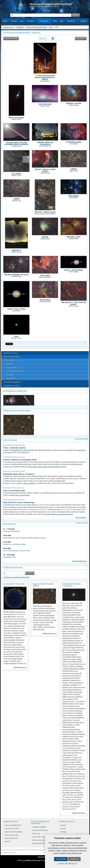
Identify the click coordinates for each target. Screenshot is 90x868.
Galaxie (63, 828)
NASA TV (8, 841)
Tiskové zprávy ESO (12, 835)
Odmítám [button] (75, 859)
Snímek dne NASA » (11, 353)
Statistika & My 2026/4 (21, 450)
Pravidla (10, 364)
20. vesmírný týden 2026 (14, 584)
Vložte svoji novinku (81, 439)
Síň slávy (10, 375)
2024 (51, 27)
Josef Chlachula (20, 445)
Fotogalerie (44, 21)
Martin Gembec (20, 457)
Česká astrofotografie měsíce (37, 27)
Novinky (14, 21)
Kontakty (83, 21)
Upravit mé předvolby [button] (68, 864)
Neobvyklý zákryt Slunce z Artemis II (19, 474)
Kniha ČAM (11, 378)
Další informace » (20, 667)
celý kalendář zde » (79, 561)
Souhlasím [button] (61, 859)
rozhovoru (81, 450)
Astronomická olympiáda (13, 832)
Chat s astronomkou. (22, 495)
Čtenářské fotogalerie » (13, 382)
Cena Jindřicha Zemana (15, 371)
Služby (55, 21)
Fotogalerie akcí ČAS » (12, 386)
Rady (62, 21)
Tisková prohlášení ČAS (13, 825)
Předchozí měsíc (12, 38)
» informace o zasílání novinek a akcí (16, 577)
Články (5, 21)
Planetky (63, 832)
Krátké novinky (10, 440)
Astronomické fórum (40, 843)
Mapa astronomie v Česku (42, 840)
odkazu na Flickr (29, 483)
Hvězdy (63, 825)
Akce (22, 21)
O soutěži (10, 360)
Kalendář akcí (10, 524)
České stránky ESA (11, 838)
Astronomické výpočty (40, 830)
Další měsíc (80, 38)
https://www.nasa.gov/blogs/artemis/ (60, 514)
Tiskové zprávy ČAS (12, 828)
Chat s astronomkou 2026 (14, 491)
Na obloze (31, 21)
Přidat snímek (12, 367)
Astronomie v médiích (40, 837)
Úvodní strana (8, 27)
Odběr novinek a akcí (13, 568)
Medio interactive (33, 860)
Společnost (71, 21)
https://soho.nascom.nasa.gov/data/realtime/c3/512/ (47, 467)
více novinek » (81, 518)
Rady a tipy (36, 833)
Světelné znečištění (39, 827)
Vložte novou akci (82, 523)
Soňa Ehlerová (20, 488)
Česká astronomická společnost (18, 850)
